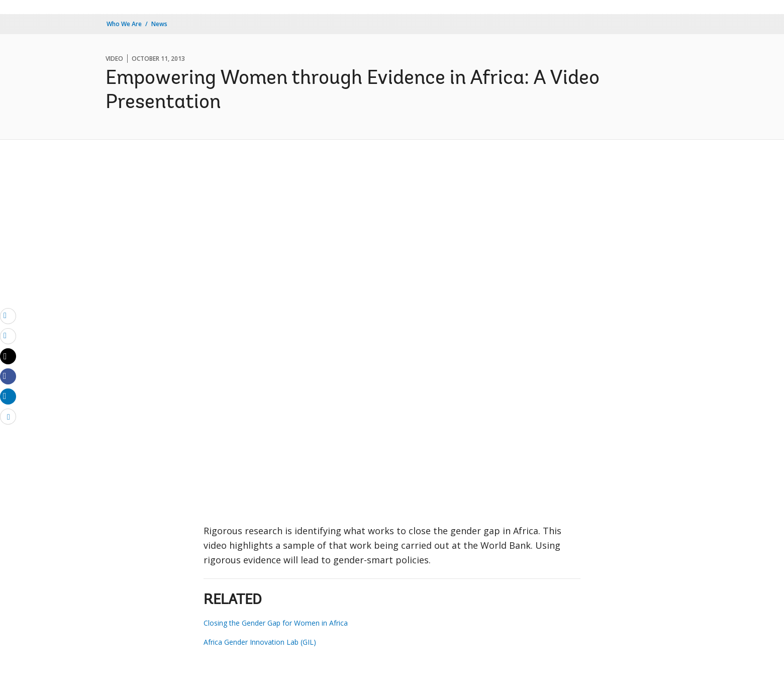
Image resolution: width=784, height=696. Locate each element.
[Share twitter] (8, 356)
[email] (8, 316)
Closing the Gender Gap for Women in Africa (276, 623)
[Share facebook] (8, 376)
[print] (8, 336)
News (159, 24)
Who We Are (124, 24)
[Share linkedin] (8, 396)
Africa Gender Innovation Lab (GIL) (260, 642)
